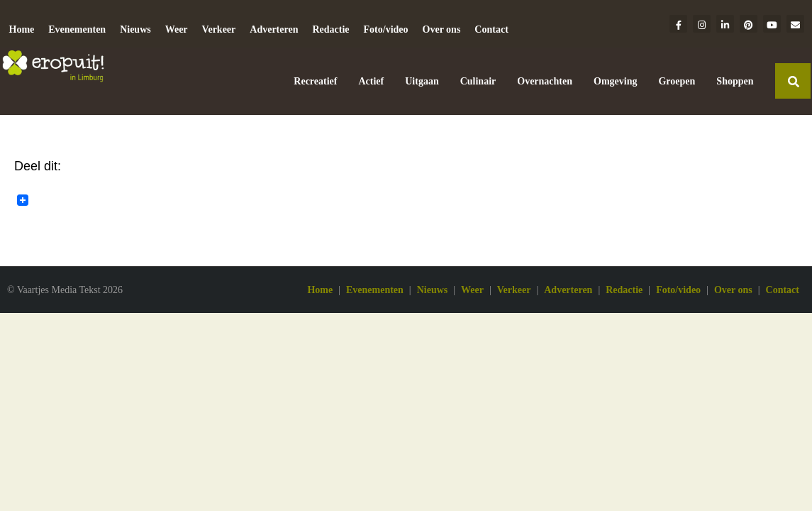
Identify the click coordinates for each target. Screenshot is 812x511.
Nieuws (135, 29)
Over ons (442, 29)
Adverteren (274, 29)
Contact (491, 29)
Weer (177, 29)
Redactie (330, 29)
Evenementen (77, 29)
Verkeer (219, 29)
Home (22, 29)
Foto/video (386, 29)
